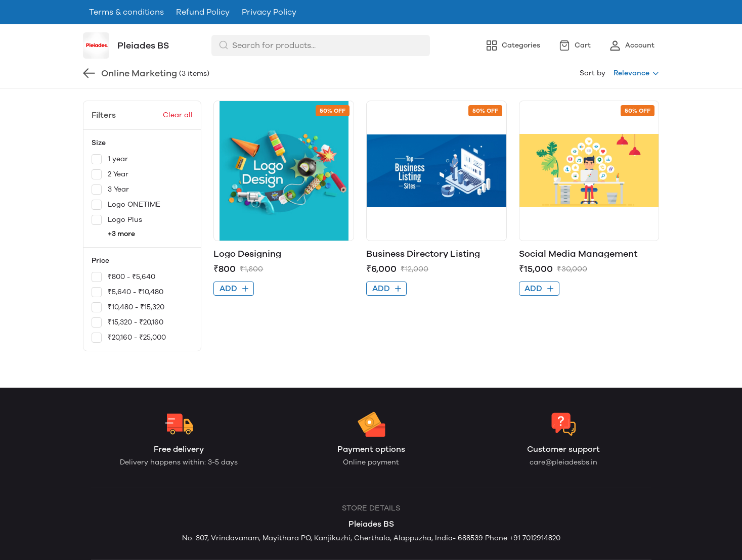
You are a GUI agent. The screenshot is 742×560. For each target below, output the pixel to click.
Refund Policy (203, 12)
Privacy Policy (269, 12)
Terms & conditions (126, 12)
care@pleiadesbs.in (563, 462)
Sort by (593, 73)
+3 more (121, 234)
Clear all (178, 115)
